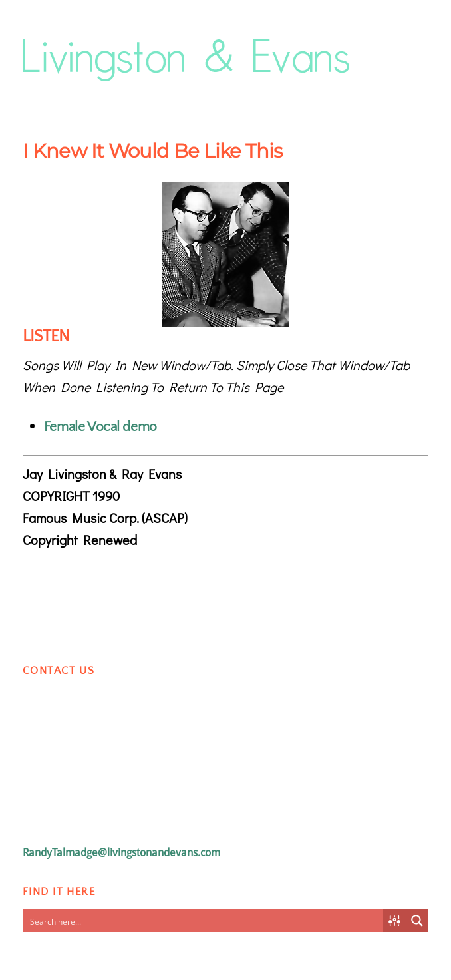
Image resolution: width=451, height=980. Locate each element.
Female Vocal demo (100, 427)
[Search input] (204, 921)
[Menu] (415, 44)
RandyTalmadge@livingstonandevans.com (121, 853)
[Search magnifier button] (417, 921)
